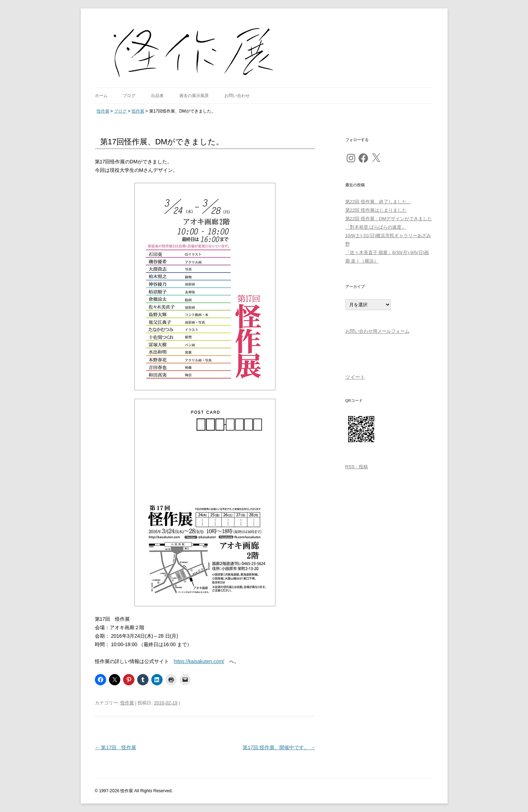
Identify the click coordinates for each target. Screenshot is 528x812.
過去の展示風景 (194, 96)
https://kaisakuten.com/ (199, 661)
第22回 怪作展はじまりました (376, 210)
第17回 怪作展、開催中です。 (279, 747)
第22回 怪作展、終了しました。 (378, 202)
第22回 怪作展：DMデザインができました (389, 219)
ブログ (129, 96)
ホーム (101, 96)
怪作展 (127, 703)
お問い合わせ (237, 96)
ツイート (355, 377)
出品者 (157, 96)
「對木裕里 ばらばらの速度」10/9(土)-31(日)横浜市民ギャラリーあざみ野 (388, 236)
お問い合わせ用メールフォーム (377, 331)
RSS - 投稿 (357, 467)
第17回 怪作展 (116, 747)
